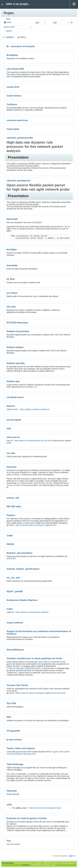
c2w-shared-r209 (15, 69)
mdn (9, 428)
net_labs (11, 453)
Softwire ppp (13, 381)
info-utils (11, 307)
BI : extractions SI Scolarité (21, 46)
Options (9, 31)
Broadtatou (12, 55)
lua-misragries (14, 420)
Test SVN (11, 703)
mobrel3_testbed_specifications (23, 569)
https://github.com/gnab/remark (52, 662)
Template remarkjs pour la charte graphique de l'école (34, 658)
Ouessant (11, 467)
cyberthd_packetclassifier (20, 138)
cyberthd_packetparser (18, 181)
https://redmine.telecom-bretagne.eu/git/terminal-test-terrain (41, 693)
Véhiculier (12, 791)
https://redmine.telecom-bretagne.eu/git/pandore (36, 525)
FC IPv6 (11, 279)
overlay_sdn (13, 498)
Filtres (8, 19)
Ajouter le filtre (9, 27)
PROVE (10, 544)
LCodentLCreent (15, 397)
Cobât (10, 536)
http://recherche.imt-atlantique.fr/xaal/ (45, 808)
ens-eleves (12, 293)
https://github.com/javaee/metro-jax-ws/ (31, 441)
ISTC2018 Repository (17, 323)
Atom (74, 856)
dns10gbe (12, 249)
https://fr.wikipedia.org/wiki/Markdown (24, 668)
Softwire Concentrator (18, 331)
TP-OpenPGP (13, 731)
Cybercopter (13, 129)
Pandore (11, 515)
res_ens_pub (13, 578)
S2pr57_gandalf (15, 591)
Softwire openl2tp (16, 363)
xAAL (9, 805)
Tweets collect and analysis (21, 748)
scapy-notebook (15, 623)
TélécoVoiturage (15, 764)
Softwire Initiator (15, 347)
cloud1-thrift (13, 87)
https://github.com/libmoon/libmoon (35, 409)
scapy (10, 609)
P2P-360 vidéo (14, 507)
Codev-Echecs (14, 96)
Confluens (12, 104)
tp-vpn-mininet (14, 740)
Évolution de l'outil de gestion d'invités (27, 818)
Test (9, 841)
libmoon (11, 406)
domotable (12, 265)
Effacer (23, 37)
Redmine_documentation (19, 553)
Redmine (26, 865)
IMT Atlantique (8, 863)
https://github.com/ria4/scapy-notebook (32, 612)
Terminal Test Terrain (17, 685)
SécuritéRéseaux (15, 650)
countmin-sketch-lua (17, 120)
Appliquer (10, 37)
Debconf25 (12, 219)
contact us (11, 485)
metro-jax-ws (13, 437)
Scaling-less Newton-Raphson (22, 600)
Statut (9, 22)
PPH (9, 717)
